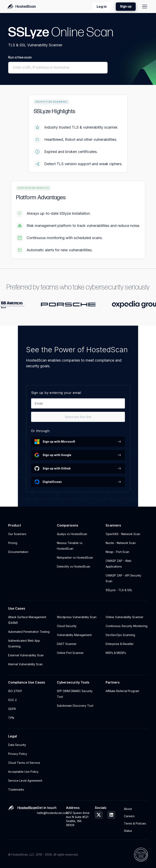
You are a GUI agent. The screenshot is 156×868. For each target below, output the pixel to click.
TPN (11, 718)
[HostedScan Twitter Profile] (99, 815)
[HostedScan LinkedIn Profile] (111, 815)
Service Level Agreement (25, 781)
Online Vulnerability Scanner (125, 617)
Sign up (126, 7)
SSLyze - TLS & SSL (119, 590)
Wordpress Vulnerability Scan (77, 617)
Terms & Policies (135, 823)
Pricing (13, 543)
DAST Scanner (67, 644)
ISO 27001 (15, 691)
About (128, 809)
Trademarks (16, 789)
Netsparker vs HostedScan (75, 558)
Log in (102, 7)
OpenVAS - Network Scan (123, 534)
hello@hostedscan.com (49, 813)
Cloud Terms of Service (24, 763)
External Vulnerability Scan (26, 655)
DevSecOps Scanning (120, 635)
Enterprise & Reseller (120, 644)
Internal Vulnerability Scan (25, 664)
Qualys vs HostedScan (72, 534)
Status (128, 831)
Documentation (18, 552)
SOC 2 (12, 700)
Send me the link (78, 417)
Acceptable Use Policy (23, 772)
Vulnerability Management (74, 635)
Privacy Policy (18, 754)
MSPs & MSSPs (116, 653)
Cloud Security (67, 626)
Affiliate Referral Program (122, 691)
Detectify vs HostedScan (74, 566)
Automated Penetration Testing (29, 632)
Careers (129, 816)
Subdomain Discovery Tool (75, 706)
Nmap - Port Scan (117, 552)
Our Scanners (17, 534)
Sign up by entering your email (56, 393)
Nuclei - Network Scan (121, 543)
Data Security (17, 745)
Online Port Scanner (70, 653)
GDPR (12, 709)
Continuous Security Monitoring (127, 626)
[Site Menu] (145, 7)
